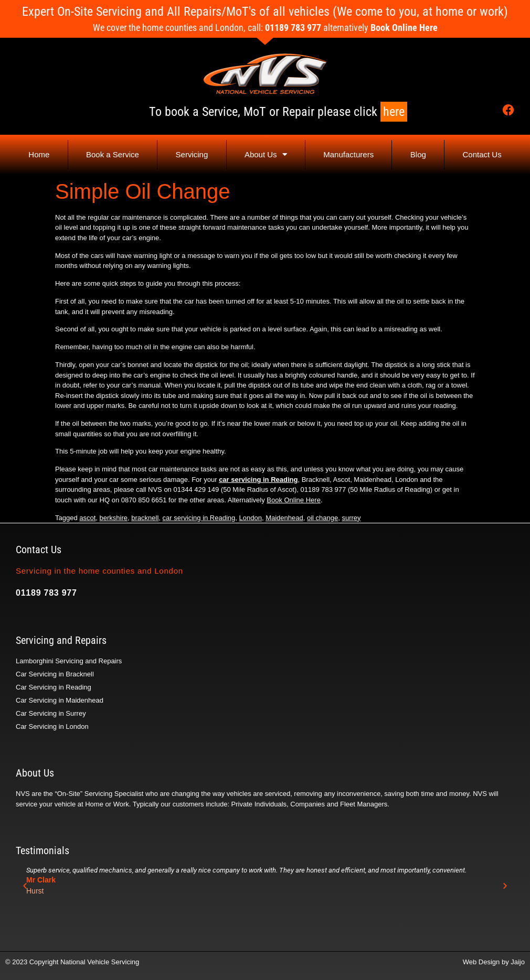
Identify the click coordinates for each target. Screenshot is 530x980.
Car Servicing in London (52, 726)
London (251, 518)
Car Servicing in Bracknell (55, 674)
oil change (322, 518)
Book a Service (113, 154)
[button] (25, 885)
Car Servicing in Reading (54, 687)
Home (39, 154)
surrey (351, 518)
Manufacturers (348, 154)
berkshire (114, 518)
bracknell (145, 518)
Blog (418, 154)
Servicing (192, 154)
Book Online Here (404, 28)
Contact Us (482, 154)
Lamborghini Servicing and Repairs (69, 661)
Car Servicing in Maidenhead (60, 700)
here (394, 112)
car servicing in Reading (258, 480)
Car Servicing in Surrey (51, 713)
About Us (266, 154)
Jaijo (518, 962)
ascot (87, 518)
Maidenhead (284, 518)
